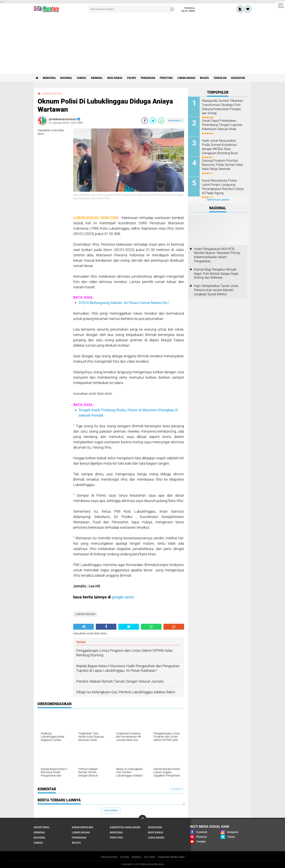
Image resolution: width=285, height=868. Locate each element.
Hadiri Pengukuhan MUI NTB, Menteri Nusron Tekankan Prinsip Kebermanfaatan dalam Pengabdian (217, 255)
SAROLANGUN (156, 838)
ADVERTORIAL (42, 827)
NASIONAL (66, 78)
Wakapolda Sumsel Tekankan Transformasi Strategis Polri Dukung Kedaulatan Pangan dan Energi (223, 107)
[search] (132, 9)
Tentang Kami (109, 857)
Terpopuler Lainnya (218, 200)
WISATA (204, 78)
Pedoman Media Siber (171, 857)
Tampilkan (176, 789)
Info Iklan (150, 857)
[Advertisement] (142, 44)
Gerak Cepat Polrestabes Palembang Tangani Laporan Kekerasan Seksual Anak (222, 125)
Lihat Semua (111, 811)
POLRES (132, 78)
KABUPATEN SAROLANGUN (125, 827)
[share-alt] (84, 627)
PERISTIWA (166, 78)
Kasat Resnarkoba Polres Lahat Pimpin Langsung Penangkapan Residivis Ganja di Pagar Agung (223, 187)
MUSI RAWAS (115, 78)
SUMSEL (82, 78)
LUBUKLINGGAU (186, 78)
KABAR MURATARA (83, 827)
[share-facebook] (145, 121)
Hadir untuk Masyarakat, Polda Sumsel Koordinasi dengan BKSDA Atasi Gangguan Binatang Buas (220, 147)
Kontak (125, 857)
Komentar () (175, 120)
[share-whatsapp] (161, 121)
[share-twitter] (153, 121)
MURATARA (49, 78)
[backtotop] (142, 819)
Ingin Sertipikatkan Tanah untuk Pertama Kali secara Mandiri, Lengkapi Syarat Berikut (216, 290)
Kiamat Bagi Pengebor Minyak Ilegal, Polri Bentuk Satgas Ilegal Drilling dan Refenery (216, 274)
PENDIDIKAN (148, 78)
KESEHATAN (238, 78)
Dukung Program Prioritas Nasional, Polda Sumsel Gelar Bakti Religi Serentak (222, 165)
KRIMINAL (97, 78)
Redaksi (136, 857)
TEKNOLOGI (220, 78)
